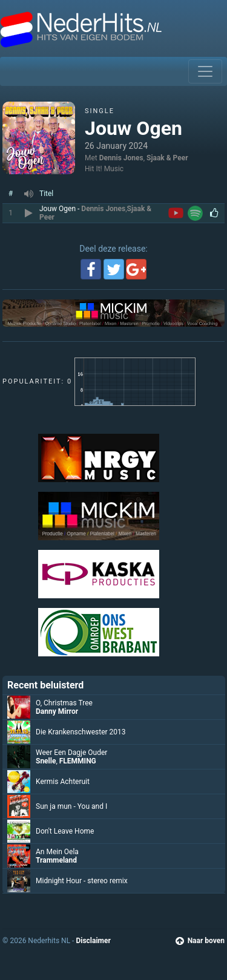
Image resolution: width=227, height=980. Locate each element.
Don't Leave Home (65, 831)
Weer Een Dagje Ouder (71, 753)
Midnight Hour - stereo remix (82, 881)
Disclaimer (93, 941)
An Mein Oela (57, 852)
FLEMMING (78, 761)
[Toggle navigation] (205, 71)
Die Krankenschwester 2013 (81, 732)
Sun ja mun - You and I (71, 806)
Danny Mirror (57, 711)
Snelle (46, 761)
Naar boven (200, 941)
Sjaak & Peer (167, 158)
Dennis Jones (121, 158)
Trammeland (56, 860)
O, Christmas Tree (64, 703)
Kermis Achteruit (63, 782)
